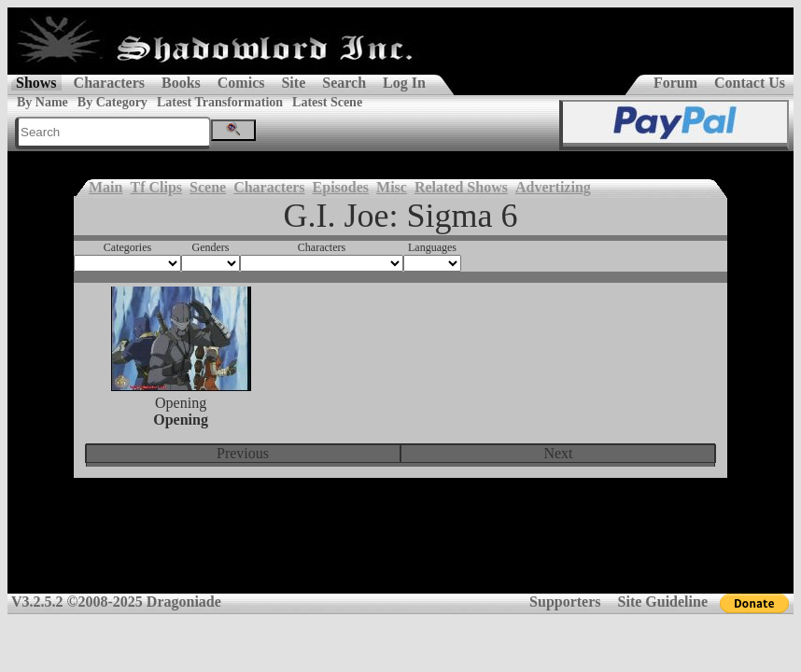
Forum (675, 83)
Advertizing (553, 187)
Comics (241, 83)
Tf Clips (156, 187)
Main (105, 187)
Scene (208, 187)
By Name (42, 102)
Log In (404, 83)
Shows (36, 83)
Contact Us (750, 83)
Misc (392, 187)
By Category (112, 102)
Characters (109, 83)
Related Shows (461, 187)
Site (293, 83)
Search (344, 83)
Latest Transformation (220, 102)
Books (181, 83)
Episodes (341, 187)
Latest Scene (327, 102)
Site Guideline (663, 602)
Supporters (565, 602)
